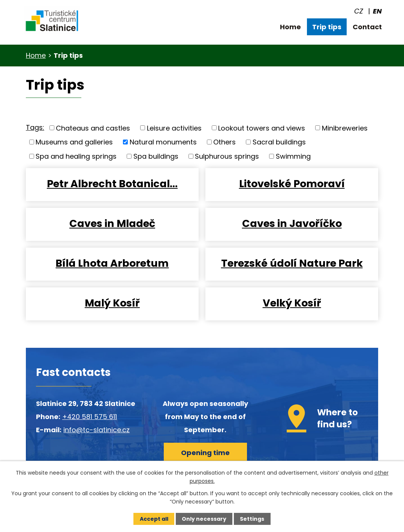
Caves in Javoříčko (292, 223)
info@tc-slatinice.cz (97, 430)
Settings (252, 519)
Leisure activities (174, 128)
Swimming (293, 156)
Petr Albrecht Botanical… (112, 183)
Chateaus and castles (93, 128)
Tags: (35, 127)
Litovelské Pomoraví (292, 183)
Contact (367, 27)
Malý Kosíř (112, 303)
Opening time (205, 453)
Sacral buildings (279, 142)
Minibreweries (345, 128)
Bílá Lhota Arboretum (112, 263)
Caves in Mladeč (112, 223)
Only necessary (204, 519)
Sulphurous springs (227, 156)
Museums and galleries (74, 142)
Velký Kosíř (292, 303)
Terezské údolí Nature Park (292, 263)
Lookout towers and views (262, 128)
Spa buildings (156, 156)
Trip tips (327, 27)
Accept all (154, 519)
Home (290, 27)
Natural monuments (163, 142)
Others (224, 142)
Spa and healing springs (76, 156)
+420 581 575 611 (90, 417)
